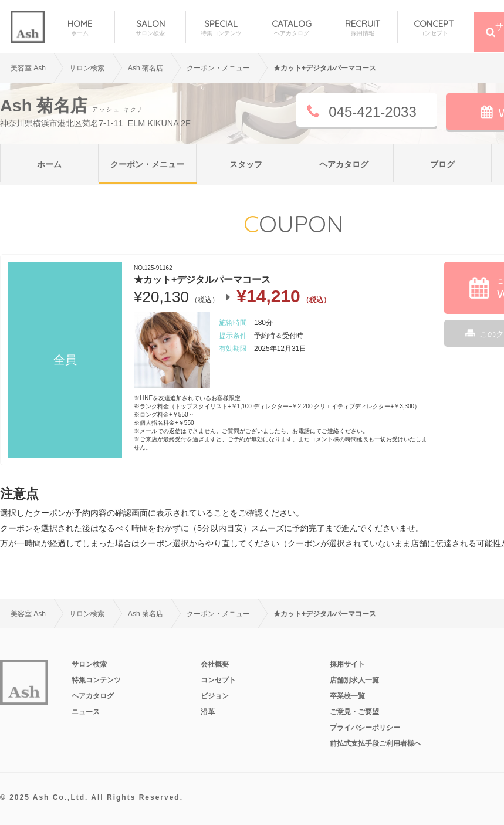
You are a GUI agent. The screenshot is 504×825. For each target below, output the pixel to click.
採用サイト (347, 664)
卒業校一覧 (347, 696)
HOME (80, 28)
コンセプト (218, 680)
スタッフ (246, 164)
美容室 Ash (28, 68)
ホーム (49, 164)
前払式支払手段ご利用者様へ (376, 743)
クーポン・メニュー (147, 164)
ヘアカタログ (344, 164)
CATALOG (291, 28)
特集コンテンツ (96, 680)
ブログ (442, 164)
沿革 (208, 712)
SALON (150, 28)
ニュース (86, 712)
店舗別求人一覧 (354, 680)
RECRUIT (362, 28)
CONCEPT (433, 28)
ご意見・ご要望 (354, 712)
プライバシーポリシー (365, 728)
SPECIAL (221, 28)
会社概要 (215, 664)
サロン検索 (87, 68)
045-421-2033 (372, 112)
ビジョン (215, 696)
